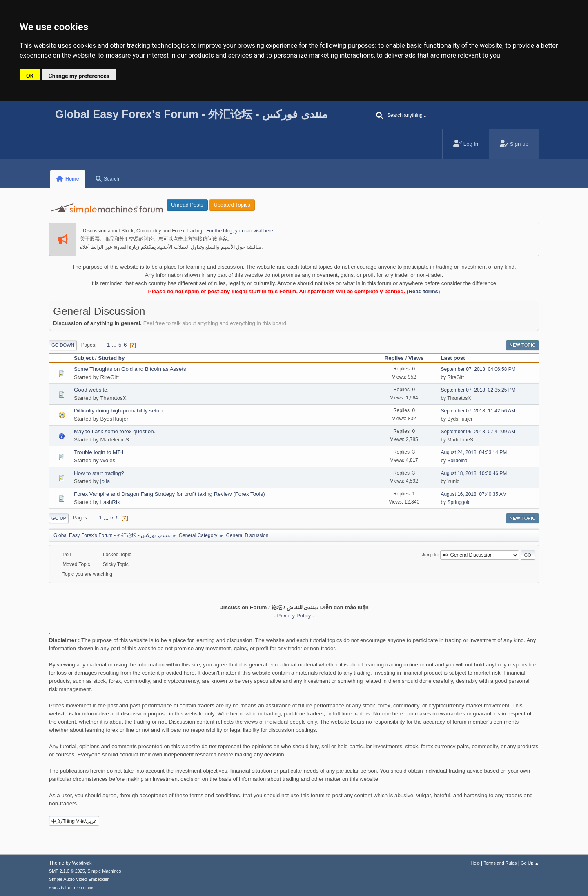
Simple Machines (104, 871)
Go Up (59, 518)
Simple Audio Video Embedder (79, 879)
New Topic (522, 345)
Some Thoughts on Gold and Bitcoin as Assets (130, 369)
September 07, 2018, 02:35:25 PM (478, 390)
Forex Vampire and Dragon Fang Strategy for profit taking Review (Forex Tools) (169, 494)
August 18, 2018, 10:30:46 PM (474, 473)
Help (475, 863)
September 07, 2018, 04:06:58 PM (478, 369)
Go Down (63, 345)
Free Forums (83, 888)
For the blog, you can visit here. (240, 231)
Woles (108, 460)
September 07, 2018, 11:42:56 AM (478, 411)
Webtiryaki (82, 863)
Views (416, 358)
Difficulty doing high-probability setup (118, 411)
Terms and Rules (500, 863)
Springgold (459, 502)
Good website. (91, 390)
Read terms (423, 291)
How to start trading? (99, 473)
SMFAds (57, 888)
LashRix (110, 502)
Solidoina (457, 461)
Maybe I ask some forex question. (115, 431)
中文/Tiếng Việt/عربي (74, 821)
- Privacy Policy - (294, 616)
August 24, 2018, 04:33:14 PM (474, 452)
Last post (456, 358)
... (115, 345)
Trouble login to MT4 (99, 452)
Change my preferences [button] (79, 76)
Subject (84, 358)
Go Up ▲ (530, 863)
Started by (111, 358)
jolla (105, 481)
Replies (394, 358)
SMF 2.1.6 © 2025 (67, 871)
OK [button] (30, 76)
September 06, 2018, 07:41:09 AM (478, 432)
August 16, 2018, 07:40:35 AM (473, 494)
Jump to (430, 555)
